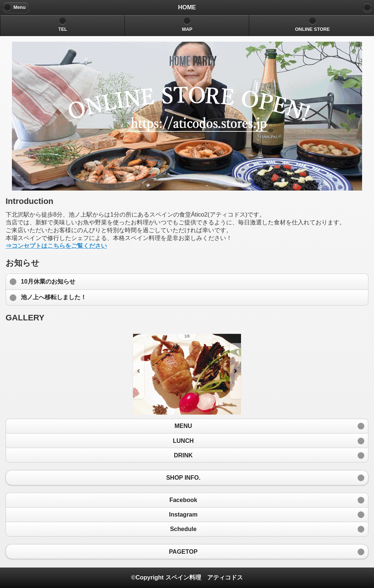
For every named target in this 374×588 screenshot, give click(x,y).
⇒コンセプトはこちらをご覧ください (56, 246)
